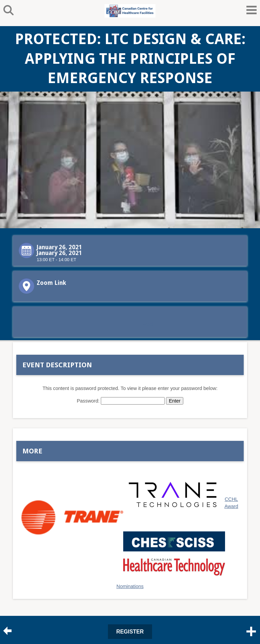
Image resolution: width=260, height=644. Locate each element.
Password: (121, 401)
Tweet (147, 324)
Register (130, 632)
